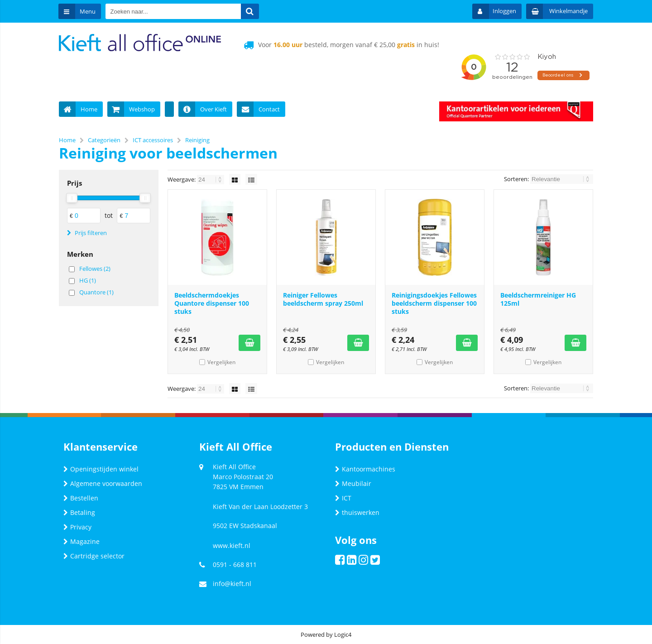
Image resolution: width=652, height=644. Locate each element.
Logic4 (343, 634)
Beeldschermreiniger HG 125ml (538, 299)
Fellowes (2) (95, 269)
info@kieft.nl (232, 584)
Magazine (81, 541)
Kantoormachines (365, 469)
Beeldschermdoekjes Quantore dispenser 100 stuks (212, 303)
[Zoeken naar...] (250, 11)
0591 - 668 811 (235, 565)
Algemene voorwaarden (103, 483)
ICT (343, 498)
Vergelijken (221, 362)
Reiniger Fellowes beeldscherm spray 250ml (323, 299)
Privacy (77, 527)
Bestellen (81, 498)
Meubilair (353, 483)
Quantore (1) (96, 292)
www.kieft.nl (232, 545)
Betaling (79, 512)
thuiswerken (357, 512)
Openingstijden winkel (101, 469)
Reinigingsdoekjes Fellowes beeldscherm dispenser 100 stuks (434, 303)
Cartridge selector (94, 556)
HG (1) (88, 280)
